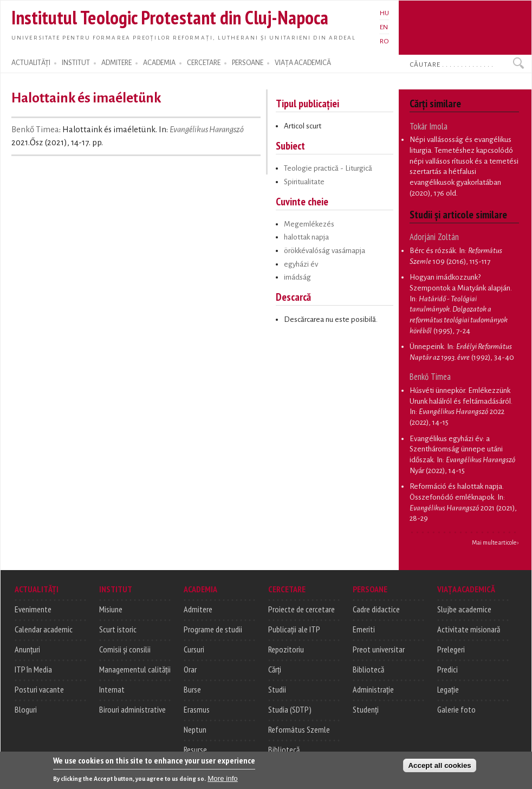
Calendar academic (44, 629)
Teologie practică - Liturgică (328, 168)
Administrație (373, 689)
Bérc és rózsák (433, 251)
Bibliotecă (284, 749)
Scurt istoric (118, 629)
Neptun (195, 729)
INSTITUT (76, 63)
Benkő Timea (35, 130)
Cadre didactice (376, 609)
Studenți (366, 709)
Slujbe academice (464, 609)
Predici (447, 669)
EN (384, 27)
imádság (297, 277)
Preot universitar (379, 649)
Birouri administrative (132, 709)
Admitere (198, 609)
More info (223, 782)
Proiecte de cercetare (301, 609)
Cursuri (194, 649)
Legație (448, 689)
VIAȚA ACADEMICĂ (303, 63)
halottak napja (306, 237)
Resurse (195, 749)
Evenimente (33, 609)
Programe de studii (213, 629)
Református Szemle (299, 729)
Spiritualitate (304, 182)
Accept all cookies (439, 768)
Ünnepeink (427, 347)
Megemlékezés (309, 224)
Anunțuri (27, 649)
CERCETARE (204, 63)
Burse (192, 689)
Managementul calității (135, 669)
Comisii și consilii (125, 649)
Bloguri (26, 709)
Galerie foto (456, 709)
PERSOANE (248, 63)
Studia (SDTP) (290, 709)
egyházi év (301, 264)
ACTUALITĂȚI (31, 63)
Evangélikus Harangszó (207, 130)
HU (384, 13)
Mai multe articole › (495, 542)
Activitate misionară (469, 629)
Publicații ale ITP (294, 629)
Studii (277, 689)
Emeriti (364, 629)
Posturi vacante (39, 689)
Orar (190, 669)
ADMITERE (116, 63)
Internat (112, 689)
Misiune (111, 609)
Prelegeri (451, 649)
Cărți (275, 669)
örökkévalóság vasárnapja (325, 251)
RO (384, 41)
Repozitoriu (286, 649)
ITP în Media (33, 669)
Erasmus (197, 709)
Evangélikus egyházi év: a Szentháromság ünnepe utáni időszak (456, 449)
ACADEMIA (159, 63)
